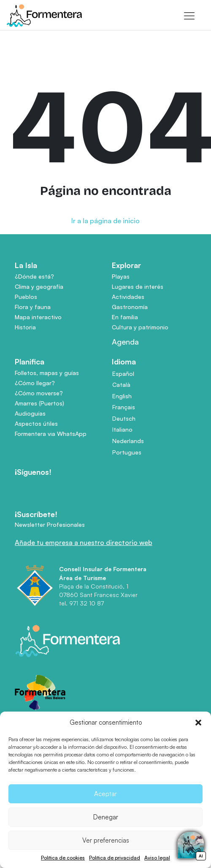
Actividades (128, 297)
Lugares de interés (138, 286)
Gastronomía (130, 307)
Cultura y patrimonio (140, 327)
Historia (25, 327)
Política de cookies (63, 858)
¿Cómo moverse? (39, 393)
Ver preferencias (106, 840)
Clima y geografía (39, 286)
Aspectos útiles (36, 423)
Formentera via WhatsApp (51, 434)
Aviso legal (157, 858)
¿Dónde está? (34, 276)
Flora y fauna (33, 307)
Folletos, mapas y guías (47, 373)
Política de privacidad (115, 858)
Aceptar (105, 794)
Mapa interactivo (38, 317)
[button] (198, 723)
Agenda (125, 342)
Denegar (106, 817)
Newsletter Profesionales (50, 524)
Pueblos (26, 297)
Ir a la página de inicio (105, 221)
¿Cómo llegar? (35, 383)
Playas (121, 276)
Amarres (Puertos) (39, 403)
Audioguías (30, 413)
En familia (125, 317)
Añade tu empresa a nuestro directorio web (84, 542)
